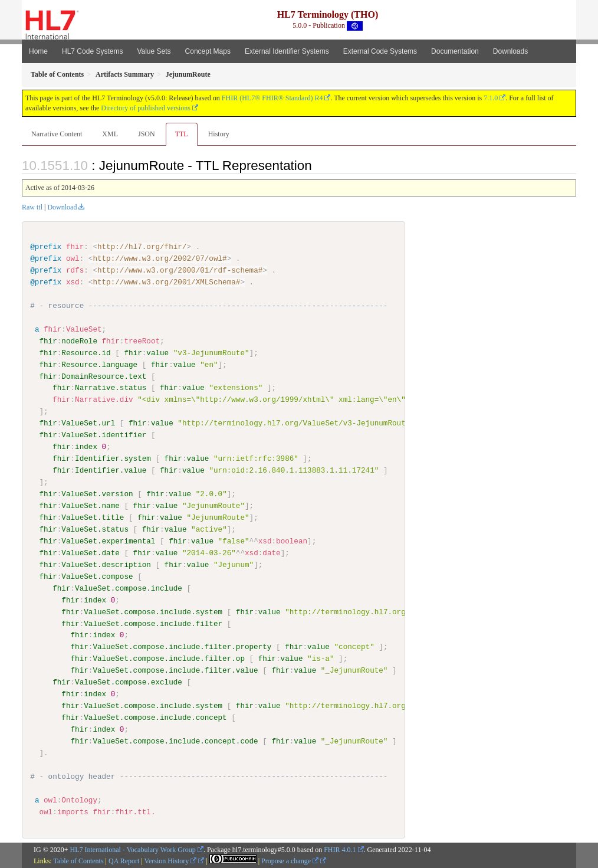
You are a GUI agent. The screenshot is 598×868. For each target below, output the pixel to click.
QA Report (124, 861)
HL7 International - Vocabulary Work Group (133, 849)
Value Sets (154, 51)
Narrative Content (57, 134)
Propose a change (290, 861)
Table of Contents (78, 861)
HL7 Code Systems (92, 51)
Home (38, 51)
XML (110, 134)
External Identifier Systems (287, 51)
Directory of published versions (146, 108)
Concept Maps (208, 51)
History (219, 134)
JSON (147, 134)
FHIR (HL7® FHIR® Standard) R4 (272, 98)
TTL (182, 134)
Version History (171, 861)
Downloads (510, 51)
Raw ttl (32, 207)
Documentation (455, 51)
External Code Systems (380, 51)
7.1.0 (491, 98)
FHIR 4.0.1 (340, 849)
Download (62, 207)
